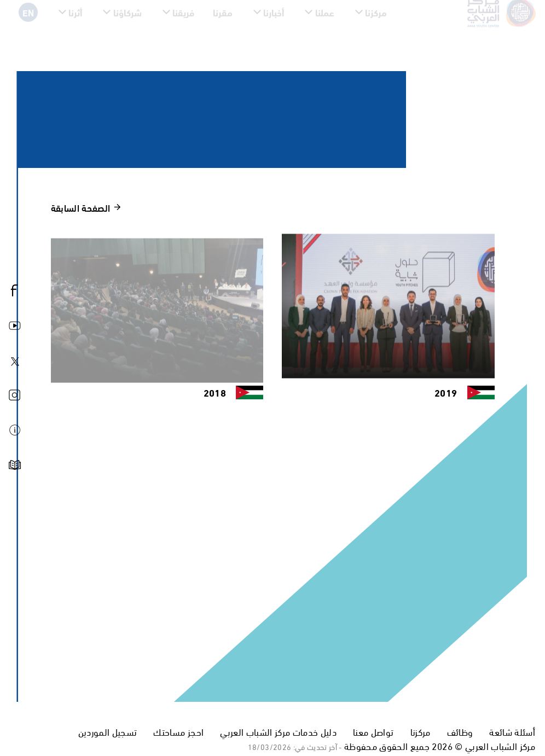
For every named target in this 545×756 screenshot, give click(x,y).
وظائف (460, 732)
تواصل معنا (373, 732)
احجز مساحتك (178, 732)
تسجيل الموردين (108, 732)
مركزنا (421, 732)
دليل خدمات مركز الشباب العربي (278, 732)
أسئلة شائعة (512, 732)
